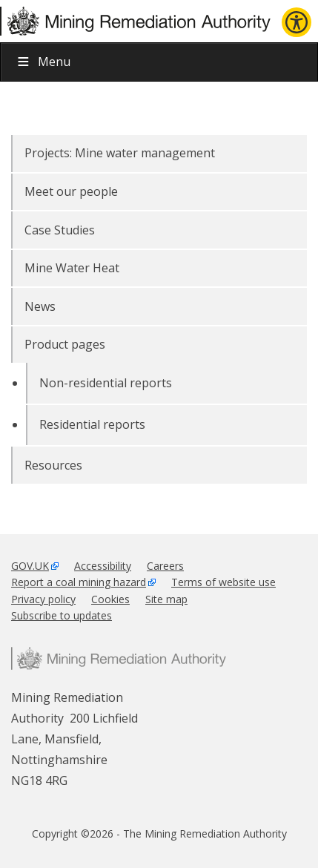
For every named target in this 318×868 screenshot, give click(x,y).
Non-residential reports (106, 383)
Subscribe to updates (62, 615)
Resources (53, 465)
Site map (166, 599)
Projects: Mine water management (120, 153)
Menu (43, 62)
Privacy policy (43, 599)
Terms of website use (223, 582)
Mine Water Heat (72, 268)
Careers (165, 566)
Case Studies (60, 230)
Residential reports (92, 424)
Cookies (110, 599)
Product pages (65, 344)
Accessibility (103, 566)
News (40, 306)
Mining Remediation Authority (119, 658)
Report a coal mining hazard (79, 582)
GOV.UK (30, 566)
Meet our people (71, 191)
